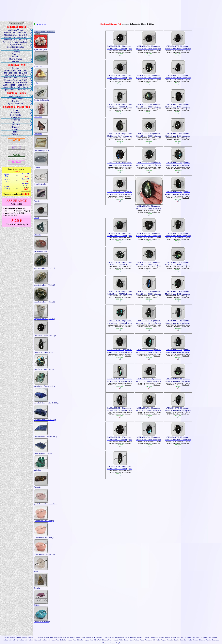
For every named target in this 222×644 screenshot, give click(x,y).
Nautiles (16, 122)
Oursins (15, 127)
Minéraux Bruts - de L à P (15, 37)
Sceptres (16, 68)
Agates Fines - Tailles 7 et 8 (16, 90)
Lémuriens (16, 54)
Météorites (16, 120)
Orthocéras (16, 125)
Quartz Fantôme (16, 104)
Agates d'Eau (16, 45)
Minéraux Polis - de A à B (15, 70)
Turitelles (15, 134)
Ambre (16, 110)
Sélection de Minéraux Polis (16, 82)
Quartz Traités (16, 59)
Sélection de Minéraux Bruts (16, 42)
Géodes (16, 49)
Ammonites (15, 113)
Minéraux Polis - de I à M (16, 75)
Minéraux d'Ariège (15, 30)
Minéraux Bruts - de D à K (16, 35)
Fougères (16, 117)
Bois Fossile (16, 115)
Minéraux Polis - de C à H (16, 73)
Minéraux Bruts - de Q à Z (16, 40)
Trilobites (15, 132)
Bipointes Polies (16, 96)
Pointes (16, 101)
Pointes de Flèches (16, 99)
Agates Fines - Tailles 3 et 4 (16, 85)
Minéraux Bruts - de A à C (16, 33)
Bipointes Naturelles (16, 47)
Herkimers (16, 52)
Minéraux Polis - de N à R (16, 78)
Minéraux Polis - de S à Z (16, 80)
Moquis (16, 57)
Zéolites (16, 61)
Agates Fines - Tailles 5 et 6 (16, 87)
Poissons (16, 129)
